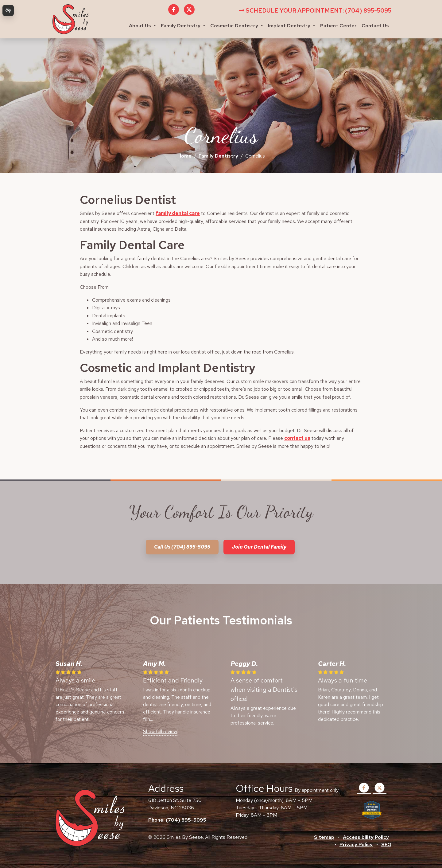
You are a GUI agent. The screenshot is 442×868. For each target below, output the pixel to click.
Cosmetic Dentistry (237, 26)
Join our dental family (259, 547)
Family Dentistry (183, 26)
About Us (142, 26)
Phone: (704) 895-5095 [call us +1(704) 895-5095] (177, 820)
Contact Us (375, 26)
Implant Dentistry (292, 26)
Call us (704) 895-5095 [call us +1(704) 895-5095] (182, 547)
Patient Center (338, 26)
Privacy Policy (356, 845)
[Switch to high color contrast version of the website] (8, 10)
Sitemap (324, 837)
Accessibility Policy (366, 837)
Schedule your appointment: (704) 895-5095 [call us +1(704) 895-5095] (315, 10)
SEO (386, 845)
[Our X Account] (189, 13)
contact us (297, 438)
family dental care (178, 213)
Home (184, 156)
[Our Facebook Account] (174, 13)
